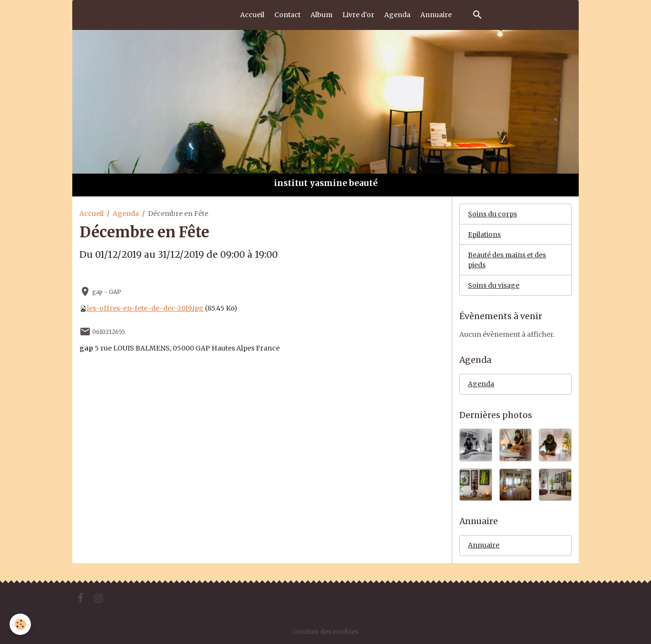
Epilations (484, 234)
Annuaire (436, 15)
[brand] (113, 15)
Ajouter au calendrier (117, 274)
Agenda (397, 15)
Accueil (252, 15)
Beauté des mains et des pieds (507, 260)
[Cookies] (20, 624)
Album (321, 15)
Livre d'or (358, 15)
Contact (287, 15)
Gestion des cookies (326, 632)
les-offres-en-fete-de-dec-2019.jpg (145, 308)
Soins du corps (492, 214)
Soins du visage (494, 285)
